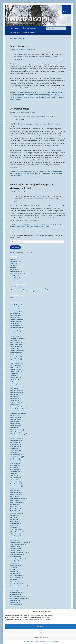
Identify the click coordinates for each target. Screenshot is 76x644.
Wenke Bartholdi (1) (16, 592)
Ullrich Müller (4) (15, 573)
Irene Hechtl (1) (14, 449)
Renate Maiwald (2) (15, 536)
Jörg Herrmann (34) (16, 459)
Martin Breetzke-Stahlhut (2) (18, 498)
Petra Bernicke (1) (15, 523)
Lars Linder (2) (14, 480)
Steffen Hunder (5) (15, 557)
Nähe (60, 96)
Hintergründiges (15, 272)
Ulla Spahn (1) (14, 571)
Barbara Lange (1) (15, 330)
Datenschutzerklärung (40, 642)
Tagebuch (37, 98)
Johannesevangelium (45, 173)
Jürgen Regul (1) (15, 465)
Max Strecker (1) (15, 505)
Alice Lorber (26, 39)
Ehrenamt (59, 172)
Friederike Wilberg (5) (16, 394)
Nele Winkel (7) (14, 515)
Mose (44, 227)
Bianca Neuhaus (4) (16, 344)
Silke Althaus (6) (15, 546)
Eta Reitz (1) (13, 382)
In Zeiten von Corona (16, 274)
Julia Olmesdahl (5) (15, 469)
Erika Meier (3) (14, 376)
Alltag (40, 92)
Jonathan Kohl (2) (15, 463)
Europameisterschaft (48, 225)
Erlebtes (12, 265)
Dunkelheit (21, 94)
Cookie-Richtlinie (29, 642)
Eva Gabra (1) (14, 384)
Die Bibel (53, 172)
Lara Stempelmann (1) (16, 478)
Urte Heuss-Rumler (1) (16, 578)
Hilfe (22, 173)
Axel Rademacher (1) (16, 326)
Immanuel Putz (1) (15, 444)
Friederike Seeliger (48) (17, 392)
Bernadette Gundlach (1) (17, 338)
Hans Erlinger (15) (15, 417)
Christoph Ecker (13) (16, 357)
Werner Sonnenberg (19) (17, 596)
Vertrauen (43, 98)
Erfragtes (12, 263)
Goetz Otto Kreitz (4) (16, 403)
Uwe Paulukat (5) (15, 582)
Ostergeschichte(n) (20, 109)
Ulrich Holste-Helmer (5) (17, 575)
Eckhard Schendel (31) (16, 369)
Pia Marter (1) (14, 528)
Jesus (36, 173)
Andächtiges (23, 92)
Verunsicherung (51, 98)
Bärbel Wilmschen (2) (16, 328)
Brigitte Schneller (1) (16, 346)
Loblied (39, 227)
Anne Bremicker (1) (15, 317)
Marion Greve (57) (15, 490)
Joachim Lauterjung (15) (17, 457)
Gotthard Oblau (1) (15, 405)
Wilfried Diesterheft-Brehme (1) (19, 598)
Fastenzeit (50, 94)
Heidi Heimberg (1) (15, 423)
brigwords (13, 289)
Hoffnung (43, 96)
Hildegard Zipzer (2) (16, 440)
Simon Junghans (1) (16, 548)
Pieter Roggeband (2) (16, 530)
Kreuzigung (55, 173)
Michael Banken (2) (15, 507)
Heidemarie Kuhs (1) (16, 421)
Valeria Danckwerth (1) (16, 584)
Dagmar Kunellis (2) (16, 359)
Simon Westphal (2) (16, 551)
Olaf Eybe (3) (14, 517)
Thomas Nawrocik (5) (16, 565)
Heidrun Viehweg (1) (16, 426)
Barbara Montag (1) (15, 332)
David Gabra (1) (14, 361)
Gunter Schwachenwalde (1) (18, 413)
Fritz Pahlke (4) (14, 396)
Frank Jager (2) (14, 388)
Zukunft (19, 100)
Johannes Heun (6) (15, 461)
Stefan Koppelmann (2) (17, 555)
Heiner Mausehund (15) (17, 430)
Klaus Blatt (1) (14, 476)
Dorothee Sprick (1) (16, 367)
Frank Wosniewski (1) (16, 390)
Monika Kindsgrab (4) (16, 513)
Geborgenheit (13, 96)
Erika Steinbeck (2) (15, 378)
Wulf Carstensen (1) (16, 605)
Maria (60, 173)
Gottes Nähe (33, 227)
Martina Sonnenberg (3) (17, 503)
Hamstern (32, 96)
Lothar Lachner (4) (15, 482)
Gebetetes (13, 267)
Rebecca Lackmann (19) (17, 532)
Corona (15, 94)
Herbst (37, 96)
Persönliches (14, 278)
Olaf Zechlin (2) (14, 519)
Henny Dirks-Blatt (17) (16, 436)
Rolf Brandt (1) (14, 538)
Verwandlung (18, 175)
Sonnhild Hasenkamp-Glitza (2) (19, 553)
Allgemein (13, 259)
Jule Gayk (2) (14, 467)
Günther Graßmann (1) (16, 409)
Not (63, 96)
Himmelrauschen (15, 28)
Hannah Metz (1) (15, 415)
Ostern (12, 175)
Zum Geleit (13, 280)
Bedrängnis (61, 92)
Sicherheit (26, 98)
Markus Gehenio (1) (16, 494)
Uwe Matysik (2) (14, 580)
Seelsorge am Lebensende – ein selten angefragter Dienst (36, 289)
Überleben (54, 92)
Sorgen (32, 98)
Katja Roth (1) (14, 473)
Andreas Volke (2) (15, 313)
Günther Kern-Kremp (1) (17, 411)
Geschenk (26, 96)
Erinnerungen (43, 94)
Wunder (48, 227)
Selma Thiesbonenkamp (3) (18, 544)
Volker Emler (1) (14, 588)
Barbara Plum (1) (15, 336)
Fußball (19, 227)
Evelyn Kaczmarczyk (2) (17, 386)
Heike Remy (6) (14, 428)
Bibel (11, 94)
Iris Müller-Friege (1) (16, 451)
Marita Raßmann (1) (16, 492)
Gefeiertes (13, 270)
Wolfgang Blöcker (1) (16, 600)
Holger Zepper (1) (15, 442)
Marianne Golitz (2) (15, 488)
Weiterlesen (60, 88)
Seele (21, 98)
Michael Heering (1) (15, 509)
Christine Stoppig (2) (16, 355)
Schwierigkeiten (14, 98)
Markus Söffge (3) (15, 496)
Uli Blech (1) (13, 569)
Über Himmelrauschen (29, 28)
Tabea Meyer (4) (14, 561)
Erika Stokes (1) (14, 380)
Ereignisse (35, 94)
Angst (44, 92)
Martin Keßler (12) (15, 501)
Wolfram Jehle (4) (15, 603)
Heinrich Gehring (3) (16, 432)
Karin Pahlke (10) (15, 471)
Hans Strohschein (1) (16, 419)
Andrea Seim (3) (14, 309)
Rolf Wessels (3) (15, 540)
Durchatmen (28, 94)
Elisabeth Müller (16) (16, 371)
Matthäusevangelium (52, 96)
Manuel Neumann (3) (16, 484)
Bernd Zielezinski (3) (16, 342)
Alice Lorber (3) (14, 307)
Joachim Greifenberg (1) (17, 455)
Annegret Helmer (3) (16, 321)
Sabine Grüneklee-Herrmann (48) (20, 542)
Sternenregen (19, 287)
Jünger (32, 173)
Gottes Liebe (25, 227)
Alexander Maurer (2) (16, 305)
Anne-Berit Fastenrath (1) (17, 319)
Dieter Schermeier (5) (16, 363)
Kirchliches (13, 276)
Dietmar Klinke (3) (15, 365)
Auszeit (49, 92)
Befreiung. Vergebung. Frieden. (34, 291)
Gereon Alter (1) (14, 401)
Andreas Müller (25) (16, 311)
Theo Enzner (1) (14, 563)
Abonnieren (15, 247)
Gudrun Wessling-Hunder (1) (18, 407)
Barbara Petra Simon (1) (17, 334)
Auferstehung (42, 172)
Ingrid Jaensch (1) (15, 446)
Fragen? (56, 94)
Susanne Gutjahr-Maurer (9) (18, 559)
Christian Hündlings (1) (17, 351)
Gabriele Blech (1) (15, 399)
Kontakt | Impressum (52, 642)
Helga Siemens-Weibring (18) (18, 434)
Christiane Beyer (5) (16, 353)
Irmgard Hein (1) (15, 453)
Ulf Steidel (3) (14, 567)
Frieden (12, 173)
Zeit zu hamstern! (19, 46)
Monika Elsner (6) (15, 511)
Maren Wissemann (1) (16, 486)
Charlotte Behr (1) (15, 349)
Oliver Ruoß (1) (14, 521)
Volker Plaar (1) (14, 590)
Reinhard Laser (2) (15, 534)
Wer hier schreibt (15, 32)
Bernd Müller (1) (14, 340)
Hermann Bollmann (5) (16, 438)
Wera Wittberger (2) (16, 594)
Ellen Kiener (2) (14, 373)
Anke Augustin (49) (15, 315)
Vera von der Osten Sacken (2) (19, 586)
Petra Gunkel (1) (15, 525)
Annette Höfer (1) (15, 324)
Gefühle (20, 96)
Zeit (57, 98)
